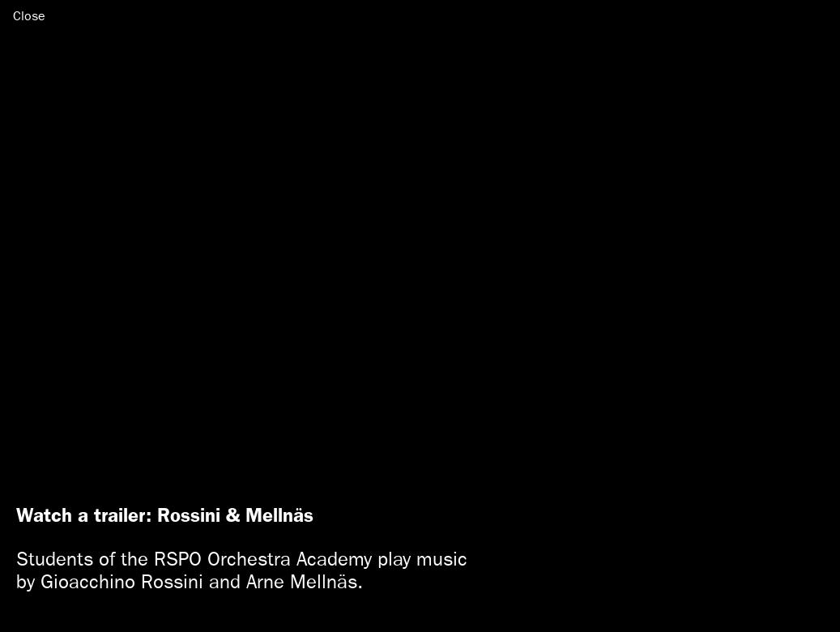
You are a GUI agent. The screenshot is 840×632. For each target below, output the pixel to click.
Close (29, 16)
